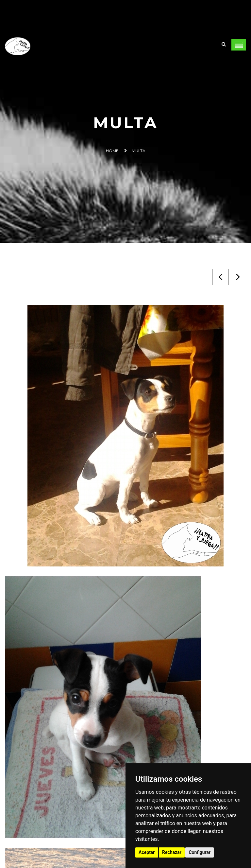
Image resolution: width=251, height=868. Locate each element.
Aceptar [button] (147, 852)
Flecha (238, 277)
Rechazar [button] (172, 852)
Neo (220, 277)
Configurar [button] (200, 852)
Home (112, 151)
